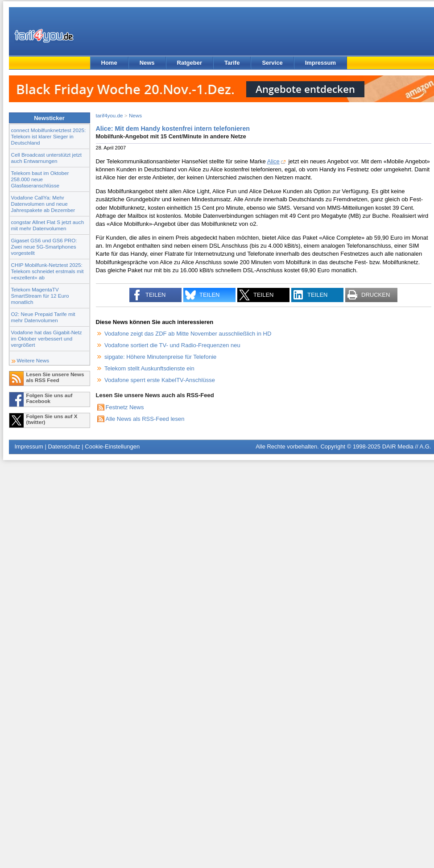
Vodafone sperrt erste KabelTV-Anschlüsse (160, 380)
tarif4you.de (110, 115)
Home (109, 63)
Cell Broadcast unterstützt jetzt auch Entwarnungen (47, 158)
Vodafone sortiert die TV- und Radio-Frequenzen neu (172, 345)
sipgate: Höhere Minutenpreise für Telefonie (160, 357)
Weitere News (33, 360)
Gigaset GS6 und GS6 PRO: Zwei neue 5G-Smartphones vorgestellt (44, 247)
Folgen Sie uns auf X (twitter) (52, 419)
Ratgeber (190, 63)
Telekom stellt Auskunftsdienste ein (149, 368)
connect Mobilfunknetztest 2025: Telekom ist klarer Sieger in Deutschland (49, 136)
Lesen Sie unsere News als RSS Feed (55, 377)
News (147, 63)
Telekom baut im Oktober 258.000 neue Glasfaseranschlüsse (40, 179)
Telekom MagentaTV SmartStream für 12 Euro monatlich (40, 296)
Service (272, 63)
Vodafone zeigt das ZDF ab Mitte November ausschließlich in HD (188, 334)
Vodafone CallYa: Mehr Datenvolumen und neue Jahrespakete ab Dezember (43, 204)
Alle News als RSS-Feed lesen (145, 419)
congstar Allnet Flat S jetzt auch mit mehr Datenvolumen (48, 225)
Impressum (320, 63)
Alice (273, 161)
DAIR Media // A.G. (407, 446)
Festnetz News (125, 407)
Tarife (232, 63)
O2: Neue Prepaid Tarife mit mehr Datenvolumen (43, 317)
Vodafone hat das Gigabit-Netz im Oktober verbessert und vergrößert (47, 338)
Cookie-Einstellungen (112, 446)
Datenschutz (64, 446)
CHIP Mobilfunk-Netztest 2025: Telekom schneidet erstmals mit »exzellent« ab (48, 271)
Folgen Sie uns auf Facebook (50, 398)
